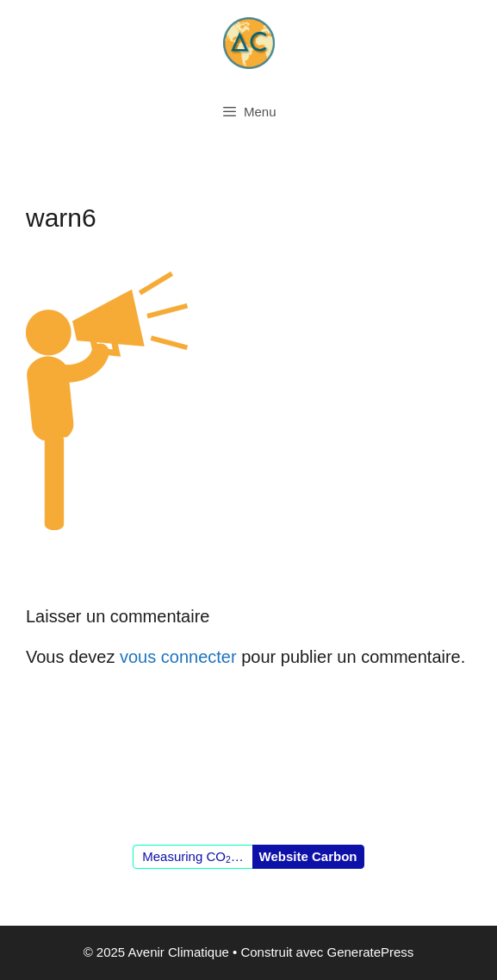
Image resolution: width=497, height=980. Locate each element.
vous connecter (178, 657)
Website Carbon (308, 856)
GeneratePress (370, 952)
